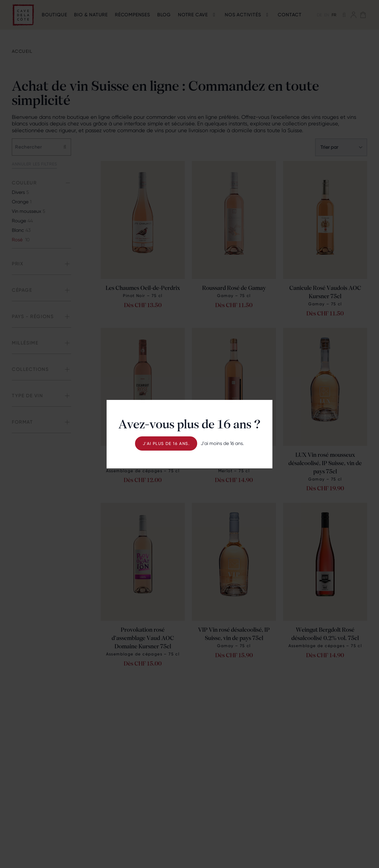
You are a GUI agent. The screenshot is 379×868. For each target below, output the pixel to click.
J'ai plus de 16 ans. (166, 443)
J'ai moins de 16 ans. (222, 443)
